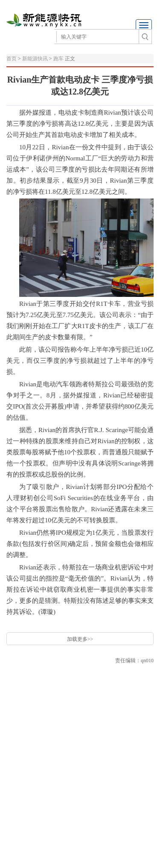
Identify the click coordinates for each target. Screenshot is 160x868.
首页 (12, 59)
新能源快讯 (36, 59)
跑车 (58, 59)
